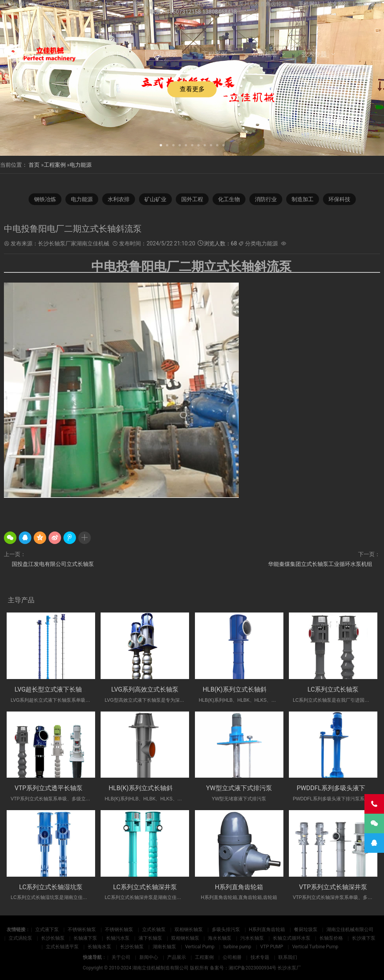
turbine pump (237, 947)
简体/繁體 (369, 4)
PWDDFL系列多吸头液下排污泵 (340, 788)
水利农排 (119, 199)
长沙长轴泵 (53, 938)
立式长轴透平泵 (62, 947)
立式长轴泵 (154, 930)
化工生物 (229, 199)
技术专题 (314, 54)
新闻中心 (115, 54)
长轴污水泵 (118, 938)
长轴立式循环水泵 (292, 938)
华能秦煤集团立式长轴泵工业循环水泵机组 (320, 564)
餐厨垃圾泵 (306, 930)
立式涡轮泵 (20, 938)
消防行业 (266, 199)
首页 (34, 165)
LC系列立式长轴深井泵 (145, 887)
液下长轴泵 (150, 938)
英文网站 (338, 4)
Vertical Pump (200, 947)
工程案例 (215, 54)
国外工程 (192, 199)
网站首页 (24, 54)
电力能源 (81, 165)
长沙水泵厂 (289, 968)
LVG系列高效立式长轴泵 (145, 689)
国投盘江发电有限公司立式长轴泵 (53, 564)
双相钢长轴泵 (189, 930)
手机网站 (309, 4)
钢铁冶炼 (45, 199)
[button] (161, 144)
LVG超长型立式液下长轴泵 (51, 689)
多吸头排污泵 (226, 930)
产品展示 (165, 54)
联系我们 (24, 86)
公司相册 (265, 54)
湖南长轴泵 (164, 947)
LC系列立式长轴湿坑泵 (51, 887)
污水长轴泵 (252, 938)
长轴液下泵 (85, 938)
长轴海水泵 (99, 947)
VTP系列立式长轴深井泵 (333, 887)
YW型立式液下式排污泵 (239, 788)
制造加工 (303, 199)
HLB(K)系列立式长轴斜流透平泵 (153, 788)
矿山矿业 (155, 199)
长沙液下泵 (364, 938)
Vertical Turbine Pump (315, 947)
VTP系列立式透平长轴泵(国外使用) (63, 788)
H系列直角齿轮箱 (239, 887)
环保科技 (339, 199)
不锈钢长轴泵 (82, 930)
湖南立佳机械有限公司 (350, 930)
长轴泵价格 (331, 938)
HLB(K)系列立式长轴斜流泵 (241, 689)
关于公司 (65, 54)
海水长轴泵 (220, 938)
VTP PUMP (272, 947)
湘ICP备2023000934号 (252, 968)
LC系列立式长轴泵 (333, 689)
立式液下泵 (47, 930)
